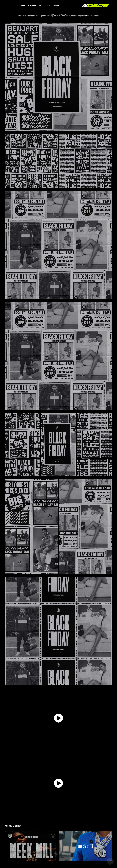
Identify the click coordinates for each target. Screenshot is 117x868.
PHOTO (48, 6)
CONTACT (56, 6)
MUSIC (41, 6)
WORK (23, 6)
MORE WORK (32, 6)
